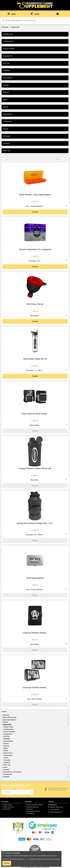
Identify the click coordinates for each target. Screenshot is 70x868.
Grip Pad (6, 736)
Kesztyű (6, 743)
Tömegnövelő (7, 774)
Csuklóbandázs (9, 729)
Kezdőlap (4, 712)
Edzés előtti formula (9, 717)
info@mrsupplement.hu (56, 812)
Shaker (6, 751)
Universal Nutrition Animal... (35, 633)
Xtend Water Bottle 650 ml (35, 359)
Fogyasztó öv (8, 734)
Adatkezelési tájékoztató (32, 807)
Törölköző (7, 762)
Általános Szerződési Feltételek (34, 805)
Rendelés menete (7, 805)
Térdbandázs (8, 755)
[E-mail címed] (16, 792)
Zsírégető (6, 777)
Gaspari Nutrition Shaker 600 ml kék (35, 468)
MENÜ (12, 14)
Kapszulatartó (8, 741)
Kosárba (35, 212)
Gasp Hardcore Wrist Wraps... (35, 414)
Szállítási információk (8, 807)
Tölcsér (6, 758)
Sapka (5, 748)
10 (66, 159)
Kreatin (5, 767)
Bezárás (7, 863)
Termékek (6, 770)
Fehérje (5, 722)
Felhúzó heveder (9, 732)
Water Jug (7, 765)
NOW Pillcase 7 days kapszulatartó (35, 195)
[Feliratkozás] (31, 792)
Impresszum (29, 809)
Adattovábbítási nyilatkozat (33, 811)
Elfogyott (35, 431)
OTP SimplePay (30, 813)
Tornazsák (7, 760)
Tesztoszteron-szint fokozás (12, 772)
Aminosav (6, 715)
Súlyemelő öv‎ (8, 753)
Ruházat (6, 746)
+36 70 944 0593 (54, 810)
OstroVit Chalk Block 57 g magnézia (35, 249)
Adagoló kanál (8, 727)
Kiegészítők (7, 725)
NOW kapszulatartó (35, 578)
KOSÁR (35, 13)
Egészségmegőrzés (9, 720)
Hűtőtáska (7, 739)
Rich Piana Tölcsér (35, 304)
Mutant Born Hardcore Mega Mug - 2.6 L (35, 523)
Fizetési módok (7, 809)
